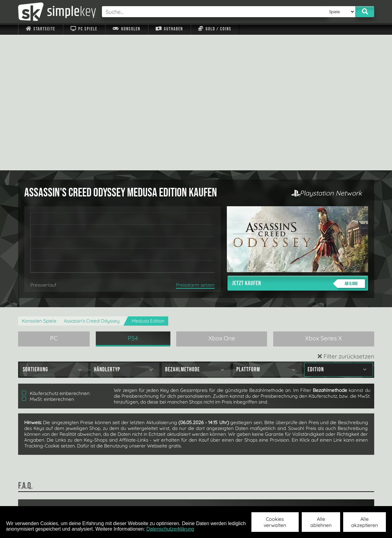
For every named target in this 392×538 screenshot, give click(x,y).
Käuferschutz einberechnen (56, 258)
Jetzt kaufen (299, 148)
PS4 (133, 203)
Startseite (41, 29)
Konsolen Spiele (39, 185)
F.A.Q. (157, 498)
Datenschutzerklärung (170, 529)
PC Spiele (84, 29)
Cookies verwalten (275, 522)
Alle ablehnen (321, 522)
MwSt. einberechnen (48, 263)
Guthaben (169, 29)
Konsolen (126, 29)
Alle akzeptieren (365, 522)
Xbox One (222, 203)
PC (54, 203)
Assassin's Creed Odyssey (92, 185)
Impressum (44, 498)
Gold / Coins (215, 29)
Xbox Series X (324, 203)
